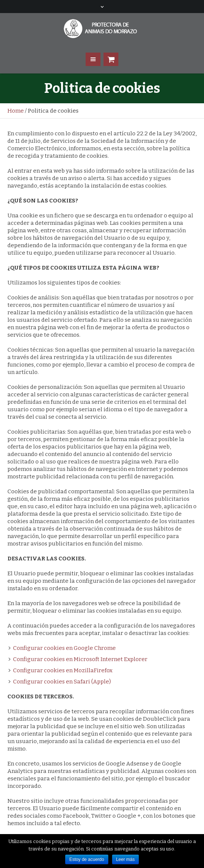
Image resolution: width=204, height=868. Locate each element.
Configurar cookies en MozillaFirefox (63, 670)
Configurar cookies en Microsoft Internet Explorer (80, 659)
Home (16, 111)
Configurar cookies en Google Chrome (64, 648)
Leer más (125, 859)
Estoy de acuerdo (87, 859)
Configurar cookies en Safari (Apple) (62, 682)
